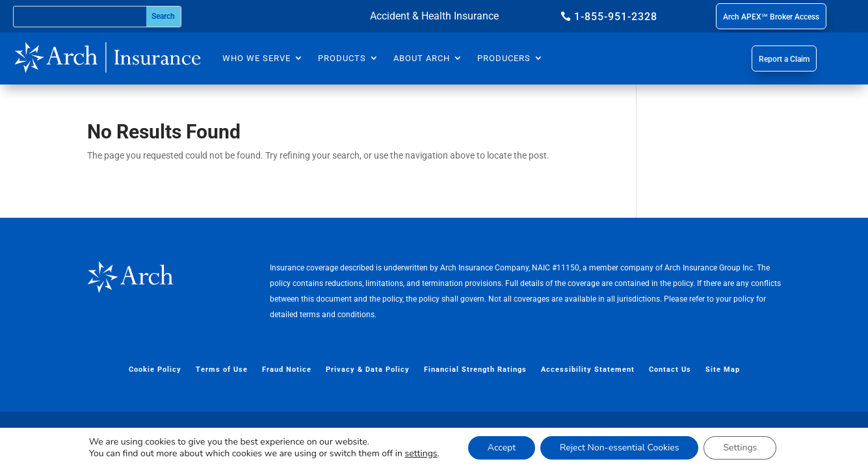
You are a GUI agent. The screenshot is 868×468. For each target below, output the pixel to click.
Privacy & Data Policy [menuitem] (368, 370)
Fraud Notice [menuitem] (287, 370)
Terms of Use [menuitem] (222, 370)
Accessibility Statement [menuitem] (588, 370)
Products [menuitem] (342, 58)
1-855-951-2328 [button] (616, 17)
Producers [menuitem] (504, 58)
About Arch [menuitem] (422, 58)
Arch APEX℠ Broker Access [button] (771, 17)
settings (421, 454)
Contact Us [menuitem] (670, 370)
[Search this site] (80, 17)
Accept (502, 448)
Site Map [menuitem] (723, 370)
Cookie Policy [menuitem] (155, 370)
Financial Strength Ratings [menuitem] (475, 370)
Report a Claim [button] (784, 59)
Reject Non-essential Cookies (619, 448)
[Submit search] (164, 17)
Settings (740, 448)
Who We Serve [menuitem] (256, 58)
